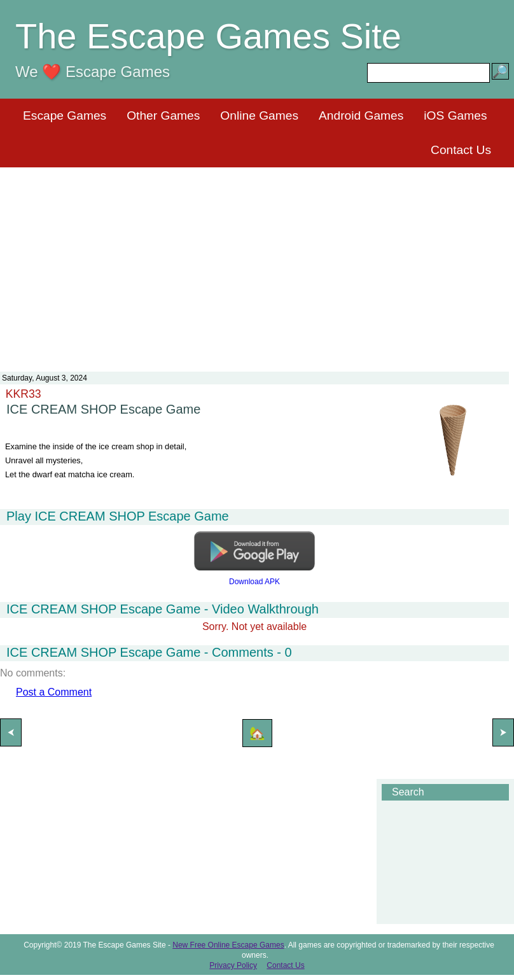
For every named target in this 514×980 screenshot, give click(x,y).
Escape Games (65, 115)
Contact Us (461, 150)
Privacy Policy (233, 965)
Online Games (259, 115)
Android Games (361, 115)
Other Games (163, 115)
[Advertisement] (257, 262)
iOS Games (455, 115)
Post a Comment (54, 692)
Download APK (254, 582)
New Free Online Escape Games (228, 945)
